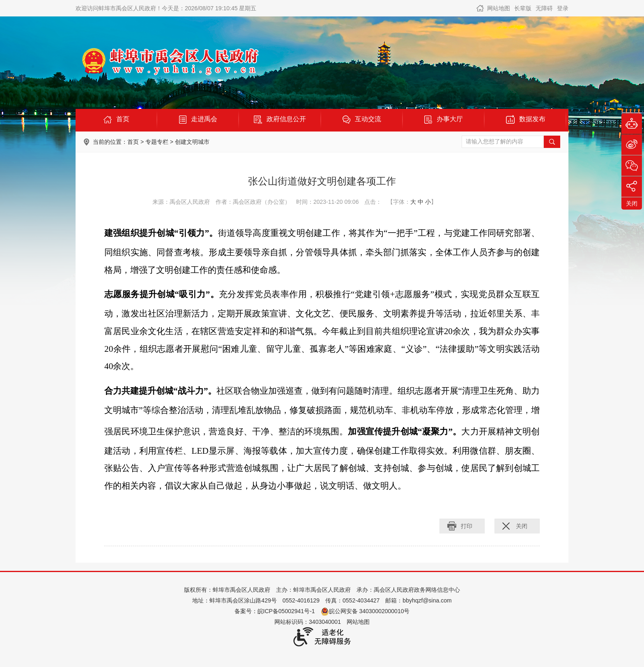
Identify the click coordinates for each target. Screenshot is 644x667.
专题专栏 (157, 142)
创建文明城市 (192, 142)
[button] (523, 8)
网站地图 (499, 8)
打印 (467, 526)
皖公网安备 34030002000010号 (365, 611)
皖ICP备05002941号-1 (286, 611)
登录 (563, 8)
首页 (133, 142)
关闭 (522, 526)
